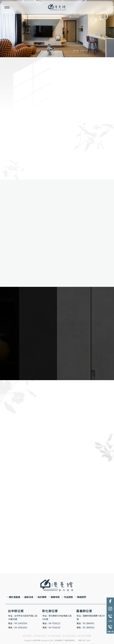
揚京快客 (37, 640)
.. (76, 640)
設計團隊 (42, 597)
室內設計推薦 (84, 636)
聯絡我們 (82, 597)
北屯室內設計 (55, 636)
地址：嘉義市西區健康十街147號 (91, 617)
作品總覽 (68, 597)
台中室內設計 (40, 636)
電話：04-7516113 (51, 623)
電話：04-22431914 (18, 623)
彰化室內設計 (70, 636)
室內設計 (27, 636)
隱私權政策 (59, 640)
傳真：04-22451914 (18, 627)
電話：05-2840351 (85, 623)
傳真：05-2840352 (85, 627)
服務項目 (55, 597)
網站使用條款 (70, 640)
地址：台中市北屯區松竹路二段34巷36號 (23, 617)
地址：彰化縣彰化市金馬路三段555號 (57, 617)
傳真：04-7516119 (51, 627)
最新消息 (29, 597)
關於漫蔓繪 (14, 597)
